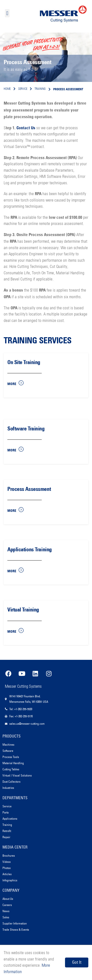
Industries (8, 788)
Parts (6, 812)
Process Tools (11, 757)
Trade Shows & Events (16, 930)
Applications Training (30, 549)
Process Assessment (29, 489)
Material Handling (13, 763)
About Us (8, 899)
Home (7, 89)
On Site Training (24, 362)
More (12, 384)
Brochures (9, 856)
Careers (7, 905)
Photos (7, 868)
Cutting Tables (11, 769)
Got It (77, 962)
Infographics (10, 880)
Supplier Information (15, 923)
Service (7, 806)
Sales (6, 917)
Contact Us (26, 128)
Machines (8, 745)
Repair (6, 837)
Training (7, 825)
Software (8, 751)
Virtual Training (23, 610)
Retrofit (7, 831)
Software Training (26, 429)
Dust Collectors (11, 782)
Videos (7, 862)
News (6, 911)
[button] (7, 13)
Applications (10, 819)
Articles (7, 874)
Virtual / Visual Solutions (17, 775)
